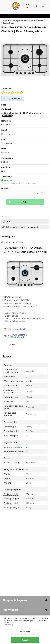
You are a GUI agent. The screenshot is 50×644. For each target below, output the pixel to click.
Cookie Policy (9, 625)
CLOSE (48, 618)
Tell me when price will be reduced (22, 227)
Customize (25, 632)
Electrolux (6, 134)
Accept (25, 640)
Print (8, 222)
